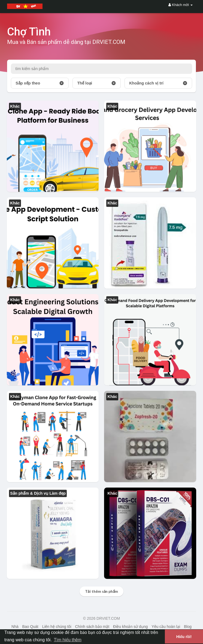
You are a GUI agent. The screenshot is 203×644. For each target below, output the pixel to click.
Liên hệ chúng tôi (57, 627)
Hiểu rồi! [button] (184, 637)
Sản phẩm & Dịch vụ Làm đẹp (38, 493)
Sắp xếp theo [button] (40, 83)
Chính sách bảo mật (92, 627)
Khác (15, 106)
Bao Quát (30, 627)
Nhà (15, 627)
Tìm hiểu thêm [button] (67, 640)
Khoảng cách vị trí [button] (158, 83)
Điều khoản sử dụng (130, 627)
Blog (188, 627)
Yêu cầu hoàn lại (166, 627)
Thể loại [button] (97, 83)
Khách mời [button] (180, 5)
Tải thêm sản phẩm (102, 591)
